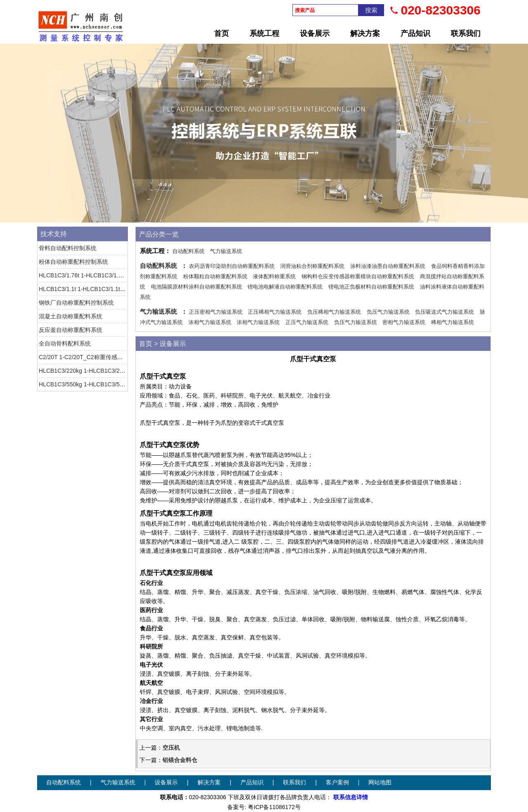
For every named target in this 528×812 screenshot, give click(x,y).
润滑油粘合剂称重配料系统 (312, 266)
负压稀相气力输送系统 (334, 312)
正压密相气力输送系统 (216, 312)
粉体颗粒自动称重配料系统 (215, 276)
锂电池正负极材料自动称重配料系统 (371, 287)
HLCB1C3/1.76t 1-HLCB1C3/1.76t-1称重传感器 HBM (107, 275)
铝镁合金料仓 (180, 760)
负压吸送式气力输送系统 (444, 312)
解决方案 (365, 33)
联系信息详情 (351, 797)
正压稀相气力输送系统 (275, 312)
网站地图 (380, 782)
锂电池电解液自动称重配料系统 (285, 287)
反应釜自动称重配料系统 (71, 330)
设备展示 (315, 33)
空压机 (171, 748)
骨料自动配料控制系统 (68, 248)
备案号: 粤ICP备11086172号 (264, 807)
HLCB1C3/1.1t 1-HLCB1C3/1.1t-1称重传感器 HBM (104, 289)
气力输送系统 (226, 251)
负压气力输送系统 (388, 312)
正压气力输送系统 (307, 322)
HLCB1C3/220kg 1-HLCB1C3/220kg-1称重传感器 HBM (110, 371)
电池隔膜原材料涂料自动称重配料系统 (197, 287)
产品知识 (415, 33)
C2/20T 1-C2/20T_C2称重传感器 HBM (88, 357)
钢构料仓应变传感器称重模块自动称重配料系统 (358, 276)
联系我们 (466, 33)
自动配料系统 (189, 251)
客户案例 (337, 782)
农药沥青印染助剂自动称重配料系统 (232, 266)
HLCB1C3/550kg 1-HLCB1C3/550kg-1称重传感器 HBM (110, 384)
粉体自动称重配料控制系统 (73, 262)
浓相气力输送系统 (210, 322)
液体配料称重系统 (274, 276)
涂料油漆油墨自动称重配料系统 (388, 266)
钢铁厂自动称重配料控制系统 (76, 303)
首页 (222, 33)
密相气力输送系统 (404, 322)
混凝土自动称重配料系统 (71, 316)
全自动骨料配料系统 (65, 343)
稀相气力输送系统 (453, 322)
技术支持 (54, 234)
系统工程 (264, 33)
